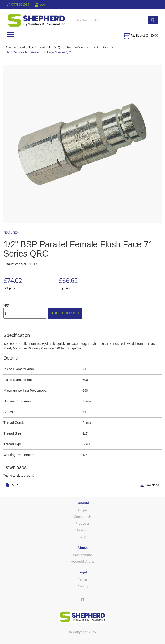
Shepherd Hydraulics (20, 48)
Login (83, 510)
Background (83, 555)
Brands (83, 530)
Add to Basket (65, 313)
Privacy (82, 586)
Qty (6, 305)
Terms (83, 579)
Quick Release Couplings (75, 48)
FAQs (82, 537)
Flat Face (103, 48)
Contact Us (83, 517)
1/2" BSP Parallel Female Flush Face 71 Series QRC (39, 52)
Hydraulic (46, 48)
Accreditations (83, 562)
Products (82, 524)
